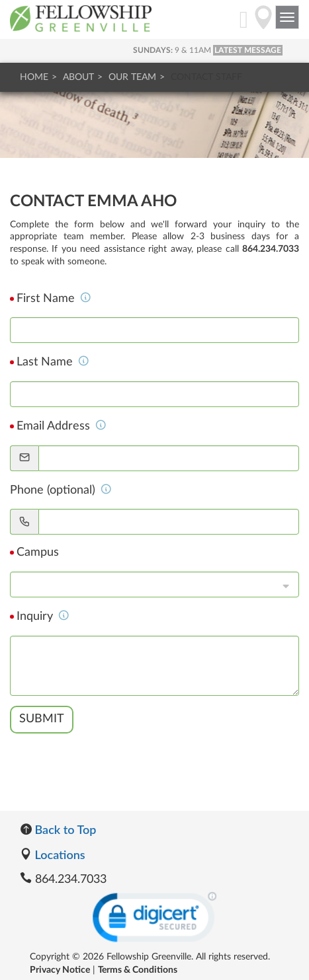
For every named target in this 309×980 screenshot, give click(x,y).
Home (34, 77)
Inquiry (43, 617)
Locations (53, 854)
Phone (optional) (61, 490)
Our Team (132, 77)
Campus (38, 552)
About (78, 77)
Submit (42, 719)
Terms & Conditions (138, 970)
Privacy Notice (60, 970)
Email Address (62, 426)
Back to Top (58, 829)
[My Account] (244, 24)
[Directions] (263, 24)
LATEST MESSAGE (248, 50)
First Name (54, 299)
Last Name (53, 362)
